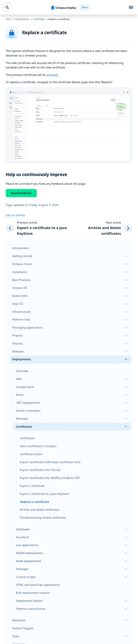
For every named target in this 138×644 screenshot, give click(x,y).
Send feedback (21, 193)
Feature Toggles (23, 628)
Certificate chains (31, 454)
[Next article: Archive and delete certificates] (104, 228)
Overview (22, 371)
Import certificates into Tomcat (40, 470)
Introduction (21, 248)
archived (52, 75)
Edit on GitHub (15, 215)
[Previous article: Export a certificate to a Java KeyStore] (39, 228)
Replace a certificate (35, 502)
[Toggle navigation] (131, 7)
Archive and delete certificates (40, 510)
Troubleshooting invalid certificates (43, 518)
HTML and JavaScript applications (38, 585)
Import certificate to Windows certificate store (50, 462)
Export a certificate (32, 486)
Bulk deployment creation (33, 593)
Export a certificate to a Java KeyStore (44, 494)
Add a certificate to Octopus (38, 446)
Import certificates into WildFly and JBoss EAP (50, 478)
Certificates (27, 438)
